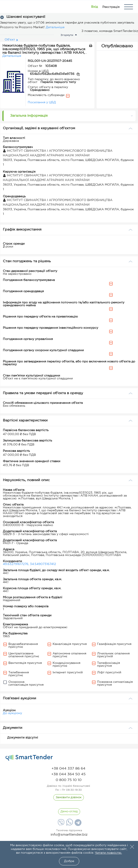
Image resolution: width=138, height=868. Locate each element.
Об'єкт (10, 40)
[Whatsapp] (69, 825)
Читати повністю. (108, 853)
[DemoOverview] (69, 812)
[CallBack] (69, 798)
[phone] (68, 769)
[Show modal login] (94, 7)
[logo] (29, 758)
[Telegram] (77, 824)
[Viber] (61, 824)
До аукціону (12, 713)
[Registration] (111, 7)
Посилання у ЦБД (42, 102)
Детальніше (55, 27)
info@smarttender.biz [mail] (69, 835)
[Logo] (9, 7)
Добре (69, 861)
